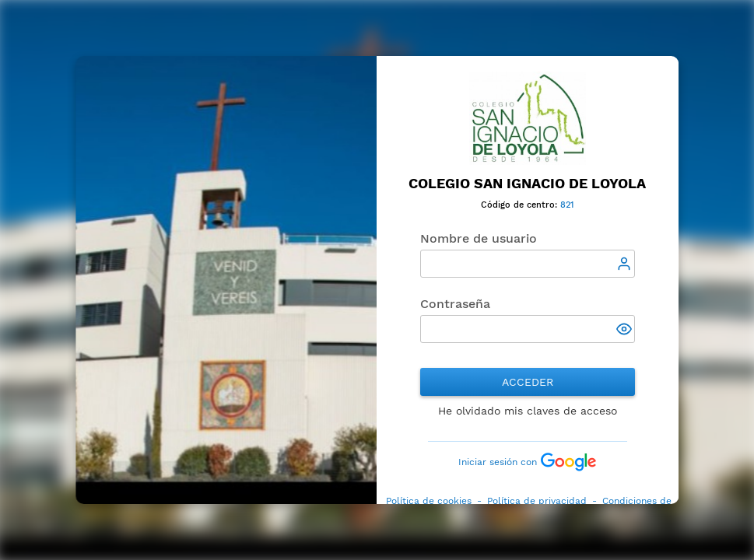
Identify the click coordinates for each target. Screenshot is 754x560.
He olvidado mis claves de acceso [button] (528, 411)
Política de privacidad (537, 501)
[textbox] (528, 264)
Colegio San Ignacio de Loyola (528, 183)
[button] (626, 331)
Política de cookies (429, 501)
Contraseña (455, 304)
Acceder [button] (528, 382)
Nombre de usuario (479, 238)
